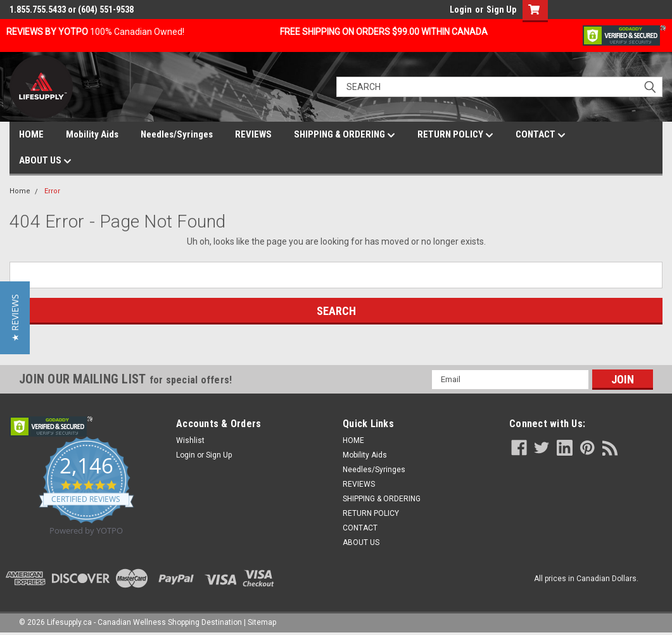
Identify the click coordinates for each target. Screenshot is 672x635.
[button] (15, 318)
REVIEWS (253, 134)
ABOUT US (45, 161)
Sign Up (501, 10)
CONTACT (541, 135)
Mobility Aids (92, 134)
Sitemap (262, 622)
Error (52, 191)
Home (20, 191)
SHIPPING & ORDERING (345, 135)
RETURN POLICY (455, 135)
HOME (31, 134)
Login (461, 10)
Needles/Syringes (177, 134)
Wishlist (190, 440)
